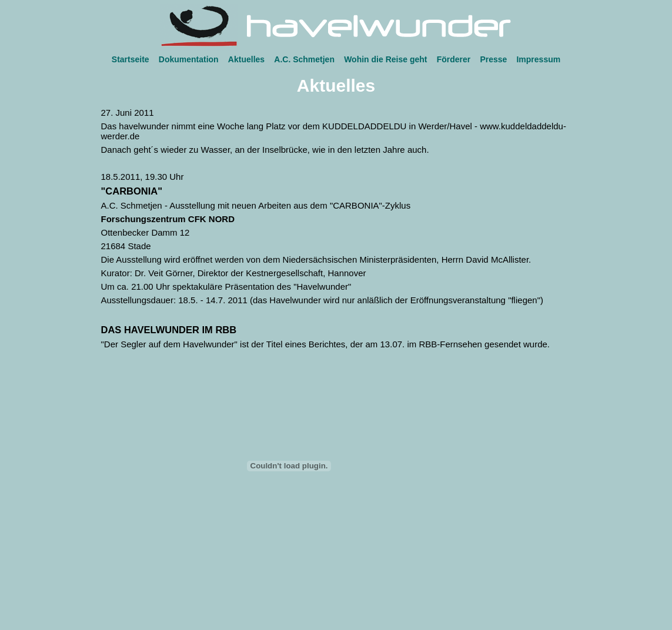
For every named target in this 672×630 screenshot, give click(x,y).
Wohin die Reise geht (385, 59)
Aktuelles (246, 59)
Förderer (454, 59)
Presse (493, 59)
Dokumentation (189, 59)
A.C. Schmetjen (304, 59)
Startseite (131, 59)
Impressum (538, 59)
